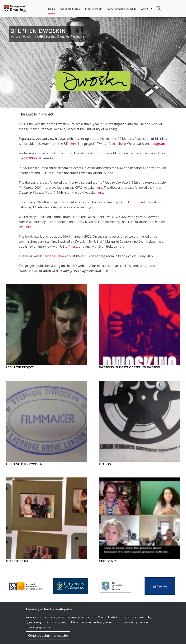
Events (145, 9)
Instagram (157, 144)
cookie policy (144, 617)
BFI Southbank (135, 202)
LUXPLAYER (33, 158)
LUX (74, 266)
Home (52, 9)
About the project (70, 9)
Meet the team (94, 9)
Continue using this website (48, 636)
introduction (60, 153)
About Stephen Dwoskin (121, 9)
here (130, 139)
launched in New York (56, 256)
